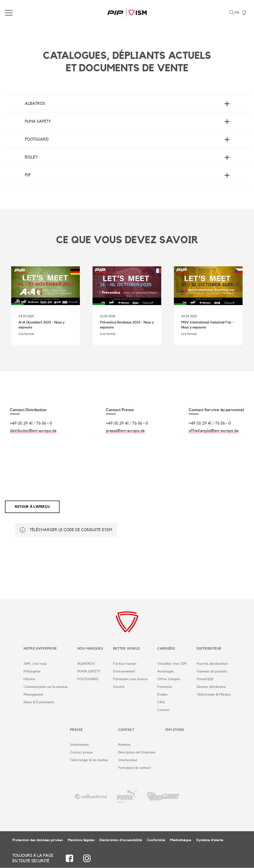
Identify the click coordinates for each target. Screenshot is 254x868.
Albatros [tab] (35, 104)
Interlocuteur (128, 760)
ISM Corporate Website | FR (127, 12)
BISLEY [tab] (31, 157)
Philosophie (32, 671)
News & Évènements (39, 702)
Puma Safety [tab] (38, 121)
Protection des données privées (38, 840)
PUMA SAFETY (89, 671)
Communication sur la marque (46, 687)
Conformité (156, 840)
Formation (165, 687)
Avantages (166, 671)
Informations (79, 745)
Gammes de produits (212, 671)
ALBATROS (86, 664)
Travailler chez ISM (172, 664)
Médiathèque (181, 840)
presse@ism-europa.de (125, 431)
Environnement (124, 671)
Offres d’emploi (169, 679)
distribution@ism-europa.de (33, 431)
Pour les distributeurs (212, 664)
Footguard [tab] (37, 139)
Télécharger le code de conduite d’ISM (71, 530)
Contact (163, 710)
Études (162, 695)
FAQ (161, 702)
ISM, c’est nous (35, 664)
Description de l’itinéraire (137, 753)
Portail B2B (205, 679)
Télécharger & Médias (214, 695)
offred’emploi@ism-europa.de (214, 431)
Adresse (124, 745)
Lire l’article (26, 334)
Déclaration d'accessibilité (121, 840)
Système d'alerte (210, 840)
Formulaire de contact (134, 768)
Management (33, 695)
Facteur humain (125, 664)
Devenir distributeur (211, 687)
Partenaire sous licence (130, 679)
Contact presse (81, 753)
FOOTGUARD (88, 679)
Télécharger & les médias (89, 760)
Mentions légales (81, 840)
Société (119, 687)
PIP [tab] (28, 175)
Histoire (29, 679)
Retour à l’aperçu (32, 507)
